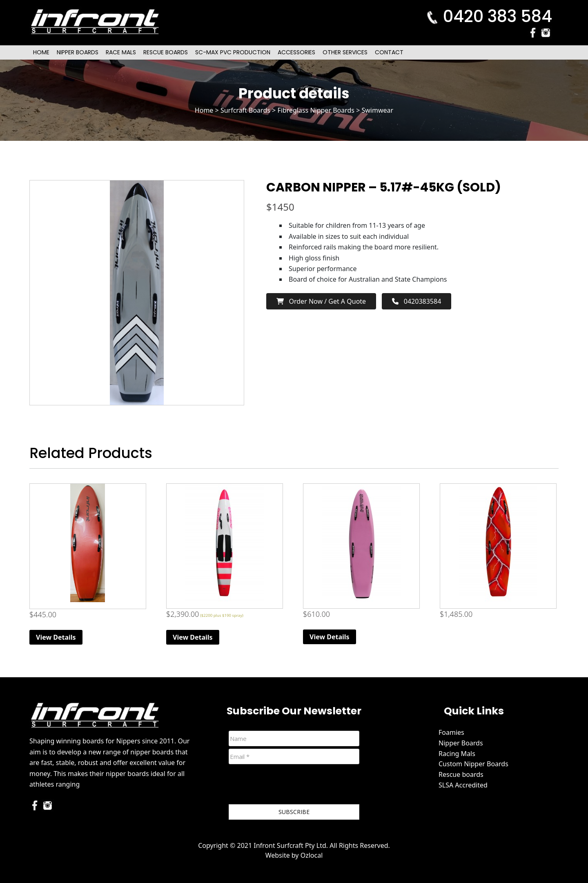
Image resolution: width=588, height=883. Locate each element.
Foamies (451, 732)
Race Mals (121, 52)
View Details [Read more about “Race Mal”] (193, 637)
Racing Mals (457, 754)
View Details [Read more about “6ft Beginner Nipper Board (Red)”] (56, 637)
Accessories (296, 52)
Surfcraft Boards (245, 110)
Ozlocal (312, 855)
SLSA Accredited (463, 785)
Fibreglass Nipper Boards (316, 110)
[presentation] (291, 786)
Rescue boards (461, 774)
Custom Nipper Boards (473, 764)
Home (41, 52)
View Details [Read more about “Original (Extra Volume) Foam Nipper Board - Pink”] (330, 637)
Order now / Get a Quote (321, 301)
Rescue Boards (166, 52)
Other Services (345, 52)
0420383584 (416, 301)
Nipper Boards (78, 52)
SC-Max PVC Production (233, 52)
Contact (389, 52)
